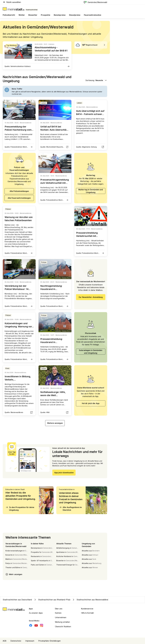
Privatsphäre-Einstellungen (49, 641)
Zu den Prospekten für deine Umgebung (20, 509)
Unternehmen (61, 617)
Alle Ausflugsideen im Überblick (70, 509)
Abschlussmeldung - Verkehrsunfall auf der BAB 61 (51, 49)
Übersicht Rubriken (63, 627)
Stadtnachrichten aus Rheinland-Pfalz (52, 600)
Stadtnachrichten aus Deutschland (17, 600)
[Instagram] (42, 625)
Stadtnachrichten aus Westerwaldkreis (91, 600)
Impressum (30, 641)
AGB (5, 641)
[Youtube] (36, 625)
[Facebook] (31, 625)
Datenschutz (16, 641)
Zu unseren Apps (36, 613)
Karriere (58, 613)
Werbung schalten (62, 622)
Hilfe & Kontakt (88, 613)
